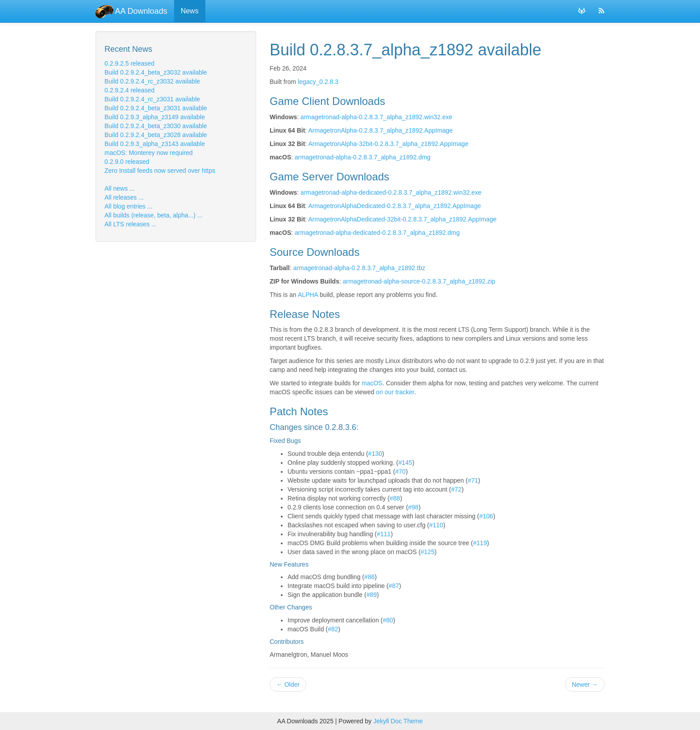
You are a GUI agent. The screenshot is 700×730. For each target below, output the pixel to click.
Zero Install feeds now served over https (160, 171)
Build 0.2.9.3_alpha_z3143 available (155, 144)
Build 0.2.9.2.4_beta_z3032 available (156, 72)
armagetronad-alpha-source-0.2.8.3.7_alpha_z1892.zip (419, 281)
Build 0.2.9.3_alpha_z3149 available (155, 117)
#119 (480, 543)
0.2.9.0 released (127, 162)
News (190, 11)
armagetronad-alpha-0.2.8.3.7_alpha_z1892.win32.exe (376, 117)
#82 (333, 629)
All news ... (120, 188)
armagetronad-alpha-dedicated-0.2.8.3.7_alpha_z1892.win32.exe (391, 192)
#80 (388, 620)
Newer (585, 684)
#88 (395, 498)
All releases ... (124, 197)
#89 (372, 595)
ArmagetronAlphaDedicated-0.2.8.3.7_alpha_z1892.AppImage (394, 206)
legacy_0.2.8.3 (318, 82)
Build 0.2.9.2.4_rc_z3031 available (152, 99)
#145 (405, 463)
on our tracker (395, 392)
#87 (394, 586)
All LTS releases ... (130, 224)
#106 (486, 516)
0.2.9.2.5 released (129, 63)
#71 (473, 480)
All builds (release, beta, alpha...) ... (153, 215)
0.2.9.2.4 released (129, 90)
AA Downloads (131, 11)
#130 (375, 454)
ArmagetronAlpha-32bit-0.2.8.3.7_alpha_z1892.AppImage (388, 144)
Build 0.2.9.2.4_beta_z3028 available (156, 135)
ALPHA (308, 295)
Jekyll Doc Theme (398, 721)
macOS (372, 383)
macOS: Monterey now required (149, 153)
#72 (456, 489)
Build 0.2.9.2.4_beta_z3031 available (156, 108)
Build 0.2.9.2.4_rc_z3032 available (152, 81)
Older (288, 684)
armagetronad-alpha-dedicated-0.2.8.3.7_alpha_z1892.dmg (377, 233)
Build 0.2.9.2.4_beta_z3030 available (156, 126)
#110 (436, 525)
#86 (369, 577)
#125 (427, 552)
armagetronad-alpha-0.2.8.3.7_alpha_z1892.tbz (359, 268)
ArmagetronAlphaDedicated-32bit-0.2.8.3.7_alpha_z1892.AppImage (402, 219)
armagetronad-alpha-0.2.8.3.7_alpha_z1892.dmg (362, 157)
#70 (400, 471)
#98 (413, 507)
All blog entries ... (128, 206)
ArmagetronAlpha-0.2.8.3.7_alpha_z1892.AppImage (380, 130)
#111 (384, 534)
